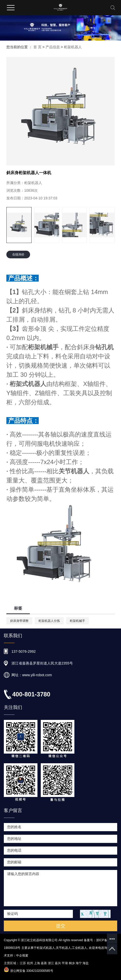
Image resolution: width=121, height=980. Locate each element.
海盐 (86, 963)
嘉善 (44, 963)
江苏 (23, 963)
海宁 (79, 963)
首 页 (37, 47)
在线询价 (18, 255)
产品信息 (53, 47)
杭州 (30, 963)
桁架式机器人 (46, 948)
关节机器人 (63, 948)
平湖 (65, 963)
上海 (37, 963)
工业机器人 (79, 948)
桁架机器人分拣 (49, 621)
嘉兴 (58, 963)
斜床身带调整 (19, 621)
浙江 (51, 963)
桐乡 (72, 963)
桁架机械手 (77, 621)
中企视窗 (22, 955)
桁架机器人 (73, 47)
